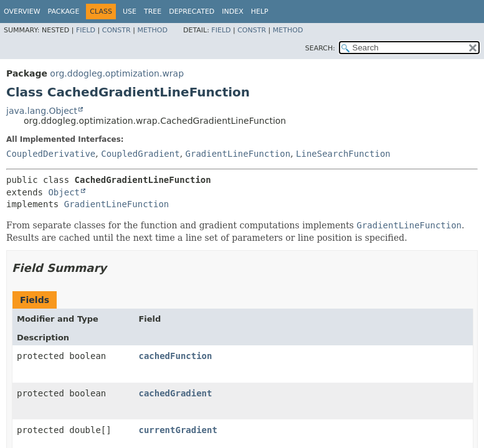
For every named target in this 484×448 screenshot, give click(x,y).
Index (232, 12)
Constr (116, 30)
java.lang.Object (42, 111)
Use (130, 12)
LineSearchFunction (343, 154)
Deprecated (192, 12)
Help (260, 12)
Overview (22, 12)
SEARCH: (320, 48)
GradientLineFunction (238, 154)
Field (86, 30)
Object (64, 192)
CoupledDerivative (51, 154)
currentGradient (178, 430)
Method (152, 30)
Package (64, 12)
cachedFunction (175, 356)
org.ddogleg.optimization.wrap (117, 73)
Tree (153, 12)
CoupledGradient (140, 154)
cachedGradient (175, 393)
